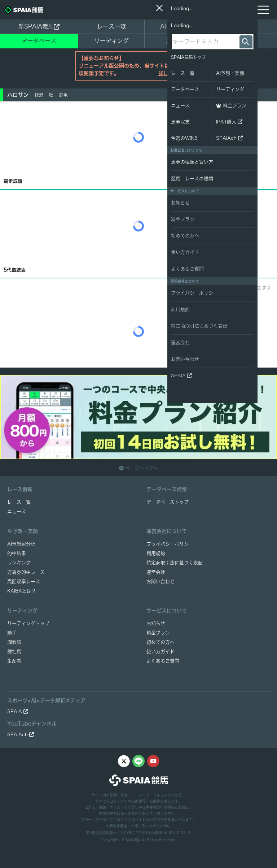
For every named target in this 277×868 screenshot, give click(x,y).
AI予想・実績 (177, 26)
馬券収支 (177, 41)
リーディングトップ (28, 623)
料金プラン (158, 633)
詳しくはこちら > (178, 73)
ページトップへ (138, 468)
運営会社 (156, 572)
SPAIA (18, 711)
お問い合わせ (161, 581)
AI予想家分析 (21, 544)
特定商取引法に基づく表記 (175, 563)
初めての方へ (161, 642)
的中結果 (17, 553)
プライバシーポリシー (170, 544)
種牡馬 (14, 652)
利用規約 (156, 553)
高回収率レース (24, 581)
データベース (39, 41)
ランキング (19, 563)
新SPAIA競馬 (39, 27)
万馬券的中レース (26, 572)
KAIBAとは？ (22, 591)
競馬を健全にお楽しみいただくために (138, 826)
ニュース (244, 26)
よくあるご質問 (163, 661)
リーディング (111, 41)
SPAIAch (21, 735)
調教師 (14, 642)
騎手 (12, 633)
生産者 (14, 661)
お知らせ (156, 623)
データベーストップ (168, 502)
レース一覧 (111, 26)
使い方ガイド (161, 652)
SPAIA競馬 (131, 840)
